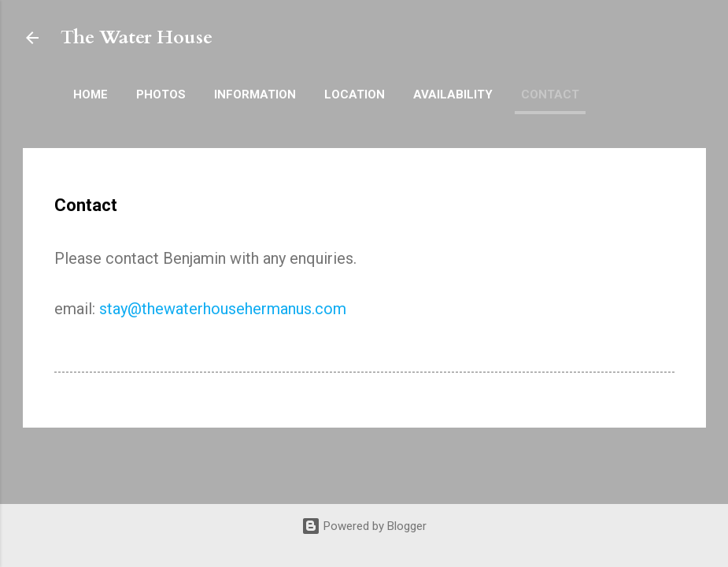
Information (255, 94)
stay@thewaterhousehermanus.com (223, 309)
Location (355, 94)
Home (91, 94)
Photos (161, 94)
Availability (453, 94)
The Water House (137, 37)
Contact (550, 94)
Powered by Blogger (364, 526)
